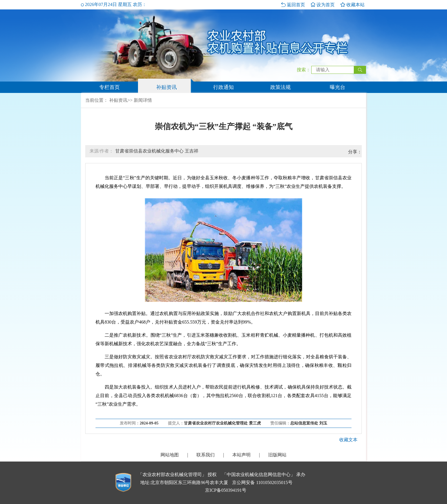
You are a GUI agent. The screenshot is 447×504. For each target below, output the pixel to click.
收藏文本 (348, 440)
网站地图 (170, 455)
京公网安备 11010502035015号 (262, 482)
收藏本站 (352, 5)
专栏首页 (109, 87)
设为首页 (323, 5)
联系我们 (206, 455)
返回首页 (293, 5)
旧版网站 (277, 455)
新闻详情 (143, 100)
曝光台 (338, 87)
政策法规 (281, 87)
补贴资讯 (166, 87)
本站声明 (241, 455)
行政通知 (223, 87)
